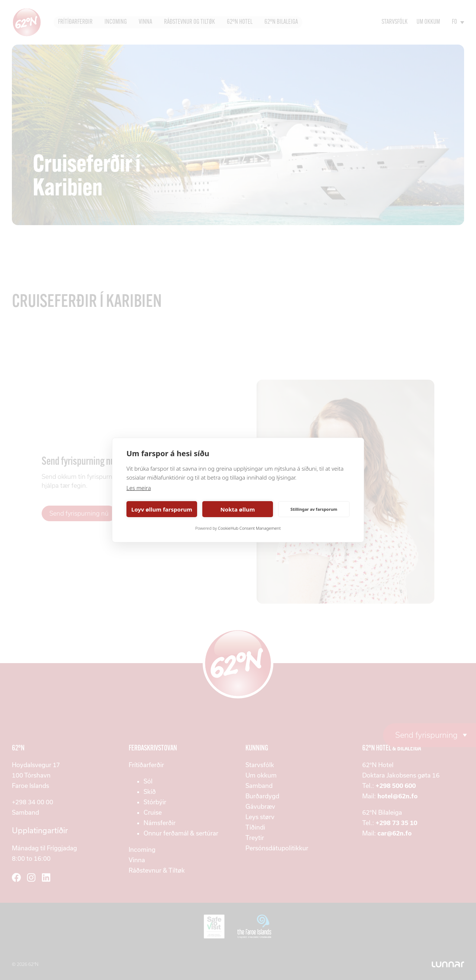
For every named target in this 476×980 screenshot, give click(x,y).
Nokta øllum (238, 509)
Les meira (139, 488)
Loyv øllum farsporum (162, 509)
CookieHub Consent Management (249, 528)
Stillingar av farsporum (314, 509)
